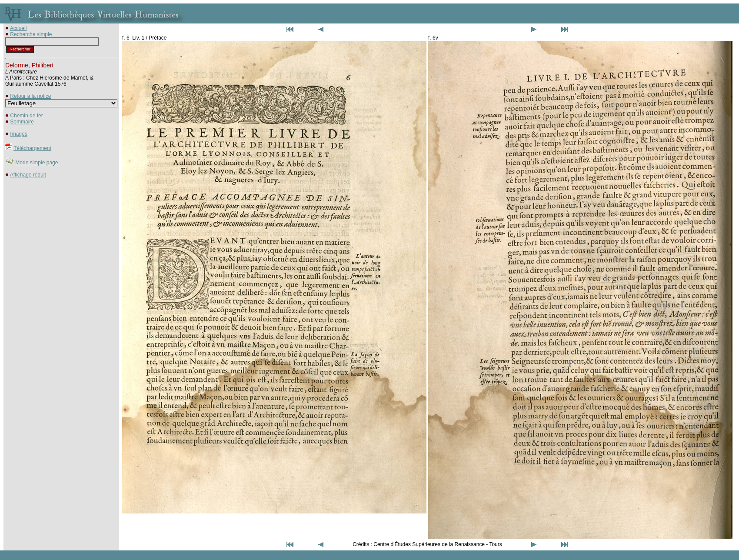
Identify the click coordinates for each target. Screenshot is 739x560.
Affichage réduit (28, 175)
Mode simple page (37, 163)
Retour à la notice (30, 96)
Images (18, 134)
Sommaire (22, 122)
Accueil (18, 28)
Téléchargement (32, 148)
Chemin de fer (26, 116)
